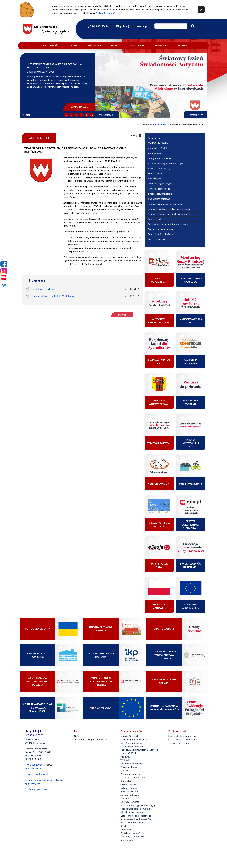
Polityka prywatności (131, 833)
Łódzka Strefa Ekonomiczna (182, 736)
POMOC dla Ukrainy (158, 143)
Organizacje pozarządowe (160, 229)
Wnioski (125, 760)
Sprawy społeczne (130, 795)
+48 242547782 (34, 768)
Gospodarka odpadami (132, 764)
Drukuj (136, 135)
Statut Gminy (154, 153)
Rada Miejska (154, 178)
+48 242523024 (34, 765)
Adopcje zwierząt (129, 791)
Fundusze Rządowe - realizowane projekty (169, 209)
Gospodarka (154, 138)
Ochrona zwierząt (129, 788)
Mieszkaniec (137, 45)
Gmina (73, 45)
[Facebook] (4, 264)
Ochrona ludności (129, 784)
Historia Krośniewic (157, 239)
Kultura (124, 770)
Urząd (115, 45)
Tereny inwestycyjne (179, 743)
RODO (76, 736)
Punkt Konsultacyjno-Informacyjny (138, 805)
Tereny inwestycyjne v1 (159, 158)
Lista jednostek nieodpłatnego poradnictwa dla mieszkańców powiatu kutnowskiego (136, 819)
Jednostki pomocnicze (159, 189)
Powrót (122, 315)
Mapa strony (127, 840)
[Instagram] (4, 271)
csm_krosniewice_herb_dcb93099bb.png (53, 296)
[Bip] (4, 278)
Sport (123, 826)
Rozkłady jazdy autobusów (134, 739)
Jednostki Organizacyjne (160, 184)
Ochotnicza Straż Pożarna (160, 234)
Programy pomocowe (131, 774)
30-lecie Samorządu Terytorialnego (165, 163)
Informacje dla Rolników (133, 777)
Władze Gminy (155, 173)
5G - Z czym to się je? (131, 743)
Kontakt (183, 45)
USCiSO (125, 798)
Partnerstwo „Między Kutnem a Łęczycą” (168, 224)
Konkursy (125, 757)
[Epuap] (4, 285)
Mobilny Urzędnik (129, 736)
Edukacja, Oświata (130, 802)
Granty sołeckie (155, 219)
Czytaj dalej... (79, 107)
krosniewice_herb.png (44, 289)
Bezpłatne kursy (129, 767)
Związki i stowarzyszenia (160, 194)
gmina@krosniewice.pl (37, 774)
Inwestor (161, 45)
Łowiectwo (126, 829)
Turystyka (94, 45)
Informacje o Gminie (158, 148)
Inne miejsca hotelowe (159, 199)
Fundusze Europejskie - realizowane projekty (170, 214)
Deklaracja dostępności (37, 789)
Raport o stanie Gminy (159, 168)
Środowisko (126, 781)
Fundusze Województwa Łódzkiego (165, 204)
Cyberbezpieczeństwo (132, 746)
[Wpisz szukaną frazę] (171, 26)
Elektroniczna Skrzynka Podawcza (90, 739)
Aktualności (51, 45)
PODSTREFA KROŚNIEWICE (183, 739)
